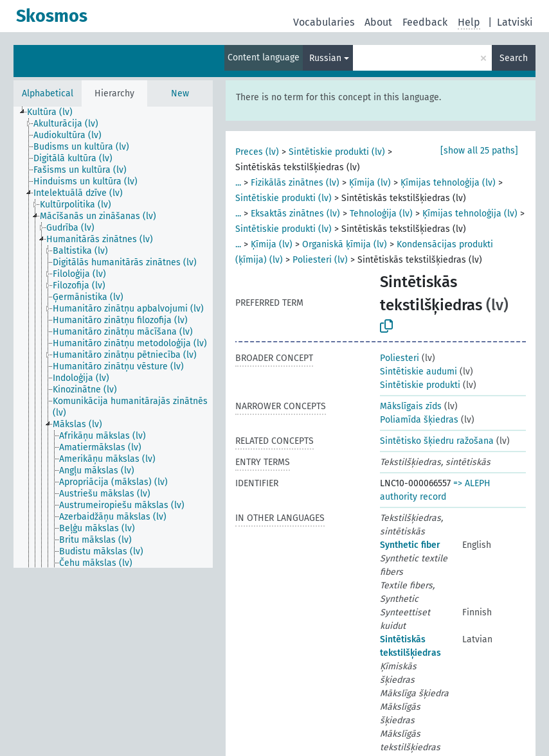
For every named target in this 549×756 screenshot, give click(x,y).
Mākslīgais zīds (411, 406)
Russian (325, 58)
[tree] (113, 337)
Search (514, 58)
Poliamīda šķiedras (419, 420)
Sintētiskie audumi (419, 372)
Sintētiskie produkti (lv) (337, 152)
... (238, 183)
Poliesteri (400, 358)
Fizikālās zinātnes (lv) (295, 183)
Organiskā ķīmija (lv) (345, 244)
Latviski (515, 22)
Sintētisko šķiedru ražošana (437, 441)
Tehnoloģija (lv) (381, 214)
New (180, 93)
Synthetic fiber (410, 545)
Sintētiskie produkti (420, 385)
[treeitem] (55, 112)
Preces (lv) (257, 152)
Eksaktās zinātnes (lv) (295, 214)
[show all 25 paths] (479, 151)
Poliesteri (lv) (320, 260)
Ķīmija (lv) (370, 183)
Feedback (425, 22)
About (378, 22)
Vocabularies (324, 22)
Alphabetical (48, 93)
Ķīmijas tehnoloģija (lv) (448, 183)
